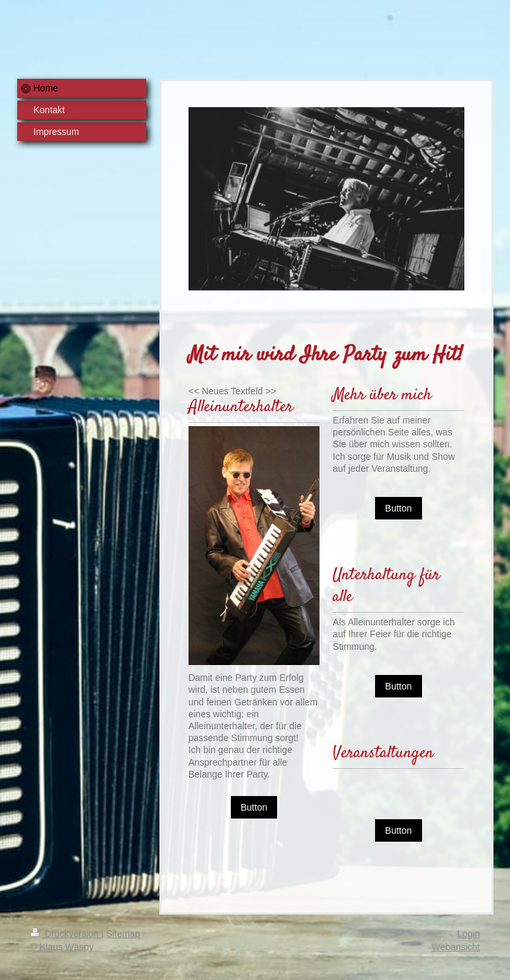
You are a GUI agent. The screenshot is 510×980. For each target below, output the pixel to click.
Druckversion (66, 934)
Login (468, 934)
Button (254, 807)
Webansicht (456, 947)
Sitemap (123, 934)
